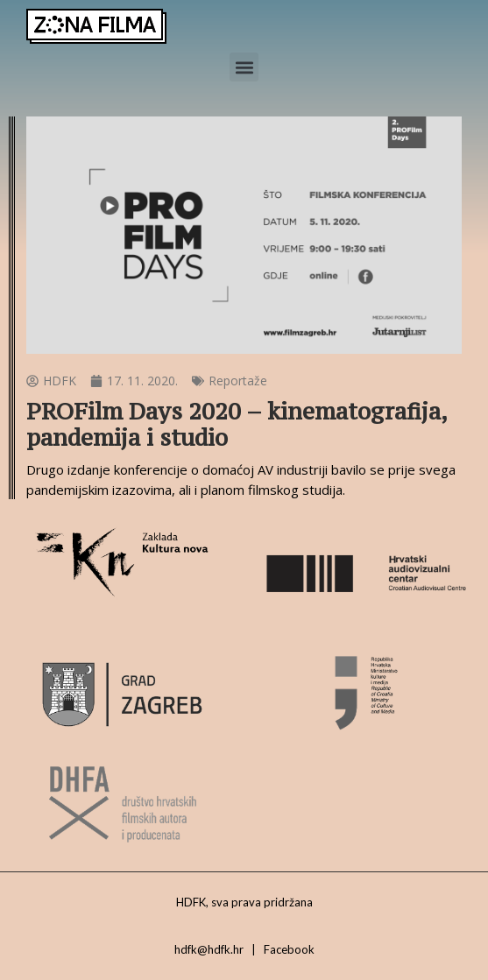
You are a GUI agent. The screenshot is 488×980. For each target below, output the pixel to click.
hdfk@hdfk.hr (209, 949)
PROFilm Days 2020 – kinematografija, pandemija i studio (237, 424)
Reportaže (238, 381)
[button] (244, 67)
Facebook (289, 949)
